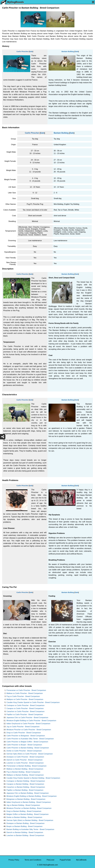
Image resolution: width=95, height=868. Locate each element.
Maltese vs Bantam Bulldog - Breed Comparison (25, 769)
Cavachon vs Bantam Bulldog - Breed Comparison (26, 787)
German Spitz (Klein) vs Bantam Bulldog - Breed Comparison (30, 820)
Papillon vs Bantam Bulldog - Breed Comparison (25, 790)
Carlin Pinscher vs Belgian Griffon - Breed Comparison (27, 742)
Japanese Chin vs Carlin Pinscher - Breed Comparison (27, 718)
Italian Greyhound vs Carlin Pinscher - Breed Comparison (28, 724)
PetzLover (51, 860)
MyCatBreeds (81, 860)
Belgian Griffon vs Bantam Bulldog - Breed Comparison (28, 814)
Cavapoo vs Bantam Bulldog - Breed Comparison (25, 784)
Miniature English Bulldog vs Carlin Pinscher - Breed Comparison (31, 721)
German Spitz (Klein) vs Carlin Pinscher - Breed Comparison (30, 754)
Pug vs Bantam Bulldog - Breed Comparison (23, 772)
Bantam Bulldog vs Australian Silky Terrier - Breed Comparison (30, 829)
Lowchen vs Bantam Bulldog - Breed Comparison (25, 835)
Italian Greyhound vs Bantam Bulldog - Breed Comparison (29, 802)
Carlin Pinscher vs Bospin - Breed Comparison (24, 745)
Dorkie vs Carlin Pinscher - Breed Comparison (24, 751)
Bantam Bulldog (68, 51)
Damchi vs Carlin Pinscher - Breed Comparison (25, 760)
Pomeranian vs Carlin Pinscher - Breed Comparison (26, 690)
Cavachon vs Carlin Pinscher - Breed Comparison (25, 711)
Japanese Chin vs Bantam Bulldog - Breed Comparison (28, 793)
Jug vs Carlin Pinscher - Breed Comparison (23, 727)
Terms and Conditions (33, 860)
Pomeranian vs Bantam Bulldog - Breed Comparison (26, 766)
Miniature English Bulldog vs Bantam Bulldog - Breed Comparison (32, 796)
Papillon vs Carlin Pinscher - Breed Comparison (25, 714)
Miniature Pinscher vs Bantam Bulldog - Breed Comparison (29, 808)
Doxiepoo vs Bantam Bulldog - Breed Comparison (25, 823)
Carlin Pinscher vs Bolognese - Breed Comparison (26, 736)
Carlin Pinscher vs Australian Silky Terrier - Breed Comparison (30, 739)
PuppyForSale (65, 860)
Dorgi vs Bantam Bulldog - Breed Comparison (24, 811)
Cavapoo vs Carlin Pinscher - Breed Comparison (25, 708)
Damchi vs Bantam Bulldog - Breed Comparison (25, 832)
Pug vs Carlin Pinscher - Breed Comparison (23, 696)
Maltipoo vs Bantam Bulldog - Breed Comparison (25, 775)
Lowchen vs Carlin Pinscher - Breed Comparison (25, 763)
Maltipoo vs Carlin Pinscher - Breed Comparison (25, 699)
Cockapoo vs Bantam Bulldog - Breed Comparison (26, 781)
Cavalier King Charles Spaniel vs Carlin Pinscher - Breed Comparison (33, 702)
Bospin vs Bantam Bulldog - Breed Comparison (24, 826)
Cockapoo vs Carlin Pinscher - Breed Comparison (25, 705)
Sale (31, 51)
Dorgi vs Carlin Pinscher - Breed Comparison (24, 733)
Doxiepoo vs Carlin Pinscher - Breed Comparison (25, 757)
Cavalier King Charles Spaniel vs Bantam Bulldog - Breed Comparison (33, 778)
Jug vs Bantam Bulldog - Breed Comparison (23, 805)
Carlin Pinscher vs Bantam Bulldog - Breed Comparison (28, 748)
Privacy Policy (14, 860)
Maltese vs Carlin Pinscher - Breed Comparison (25, 693)
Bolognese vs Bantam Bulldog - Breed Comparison (26, 799)
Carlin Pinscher (22, 51)
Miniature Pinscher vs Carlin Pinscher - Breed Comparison (29, 730)
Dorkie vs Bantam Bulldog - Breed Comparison (24, 817)
